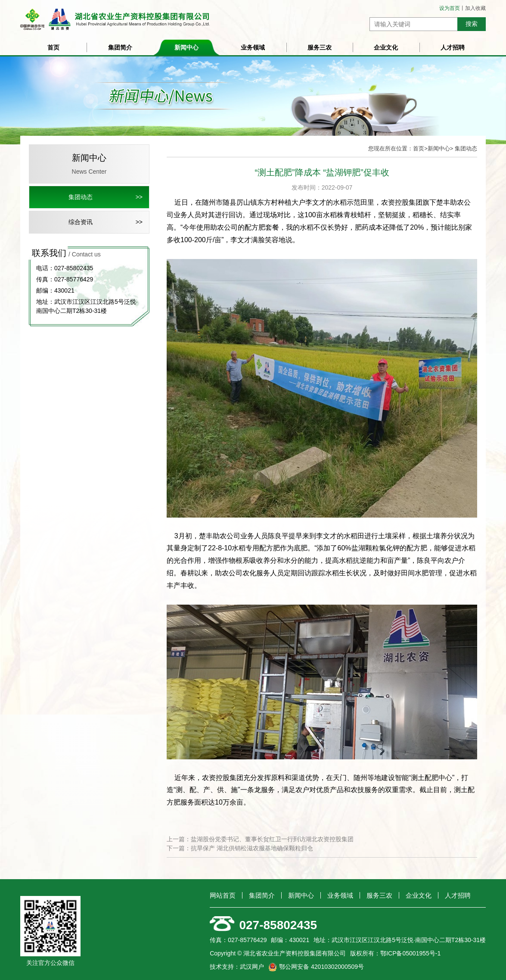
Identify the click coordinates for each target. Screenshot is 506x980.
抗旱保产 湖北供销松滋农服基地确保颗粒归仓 (252, 848)
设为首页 (450, 8)
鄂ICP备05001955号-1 (410, 953)
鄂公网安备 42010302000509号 (321, 967)
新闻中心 (186, 47)
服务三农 (320, 47)
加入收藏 (475, 8)
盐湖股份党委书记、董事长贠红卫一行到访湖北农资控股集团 (272, 839)
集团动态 (81, 197)
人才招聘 (453, 47)
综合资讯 (81, 222)
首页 (53, 47)
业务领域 (253, 47)
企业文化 (386, 47)
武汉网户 (252, 967)
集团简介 (120, 47)
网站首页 (223, 895)
